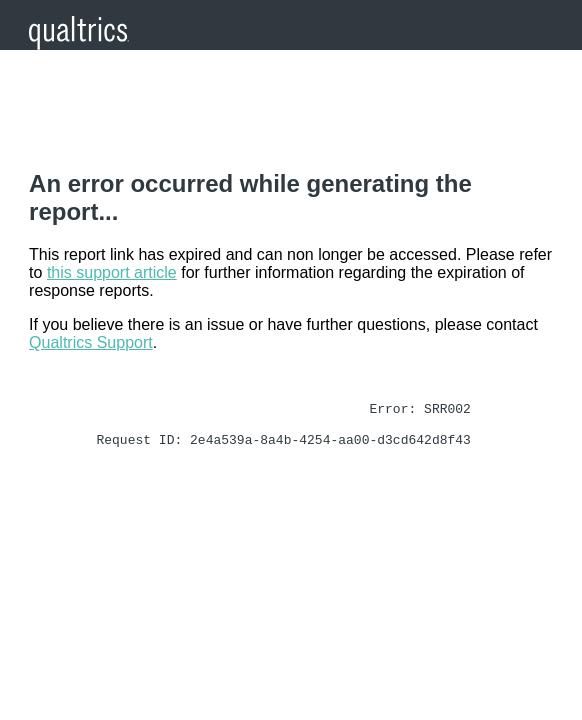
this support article (112, 272)
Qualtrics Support (91, 342)
